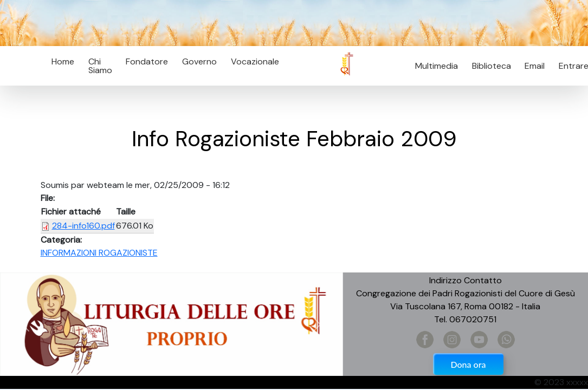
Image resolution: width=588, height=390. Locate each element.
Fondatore (147, 61)
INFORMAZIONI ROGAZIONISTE (99, 253)
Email (532, 66)
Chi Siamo (100, 66)
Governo (199, 61)
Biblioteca (492, 66)
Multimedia (437, 66)
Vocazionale (255, 61)
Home (63, 61)
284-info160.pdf (83, 226)
